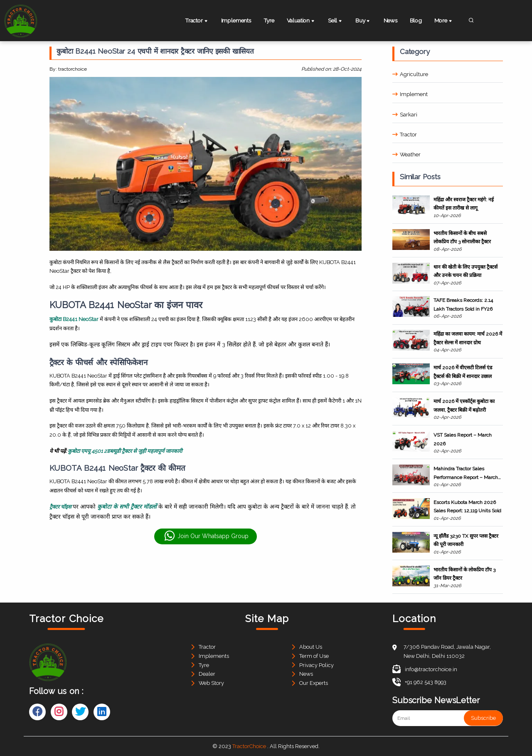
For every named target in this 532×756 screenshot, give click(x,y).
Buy (363, 21)
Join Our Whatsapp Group (206, 536)
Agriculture (410, 74)
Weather (406, 154)
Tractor (198, 21)
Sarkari (405, 115)
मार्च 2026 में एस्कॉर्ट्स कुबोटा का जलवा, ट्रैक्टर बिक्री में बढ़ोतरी (464, 405)
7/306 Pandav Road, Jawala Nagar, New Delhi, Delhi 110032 (447, 651)
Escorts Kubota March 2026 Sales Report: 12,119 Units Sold (467, 506)
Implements (236, 20)
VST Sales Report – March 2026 (463, 439)
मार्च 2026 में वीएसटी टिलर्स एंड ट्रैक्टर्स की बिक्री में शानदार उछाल (463, 372)
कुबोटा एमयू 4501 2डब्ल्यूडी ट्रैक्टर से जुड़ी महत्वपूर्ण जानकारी (125, 451)
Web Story (211, 683)
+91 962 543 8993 (419, 682)
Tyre (270, 20)
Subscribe (483, 718)
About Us (311, 647)
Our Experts (314, 683)
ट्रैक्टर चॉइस (61, 507)
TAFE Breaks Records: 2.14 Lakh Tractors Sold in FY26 (463, 304)
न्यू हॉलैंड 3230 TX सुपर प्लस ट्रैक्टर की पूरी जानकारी (466, 540)
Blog (416, 20)
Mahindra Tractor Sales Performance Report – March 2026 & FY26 (466, 473)
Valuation (303, 21)
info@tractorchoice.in (425, 669)
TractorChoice (249, 746)
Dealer (207, 674)
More (445, 21)
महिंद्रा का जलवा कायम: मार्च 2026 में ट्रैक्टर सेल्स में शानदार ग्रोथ (468, 338)
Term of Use (314, 656)
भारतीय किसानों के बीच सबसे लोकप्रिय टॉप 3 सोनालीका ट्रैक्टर (462, 237)
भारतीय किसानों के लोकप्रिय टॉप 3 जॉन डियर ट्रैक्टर (464, 574)
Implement (410, 94)
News (390, 20)
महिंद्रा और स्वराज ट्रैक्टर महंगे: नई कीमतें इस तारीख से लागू (464, 204)
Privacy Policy (316, 665)
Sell (337, 21)
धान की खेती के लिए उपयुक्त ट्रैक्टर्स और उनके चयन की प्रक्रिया (465, 271)
